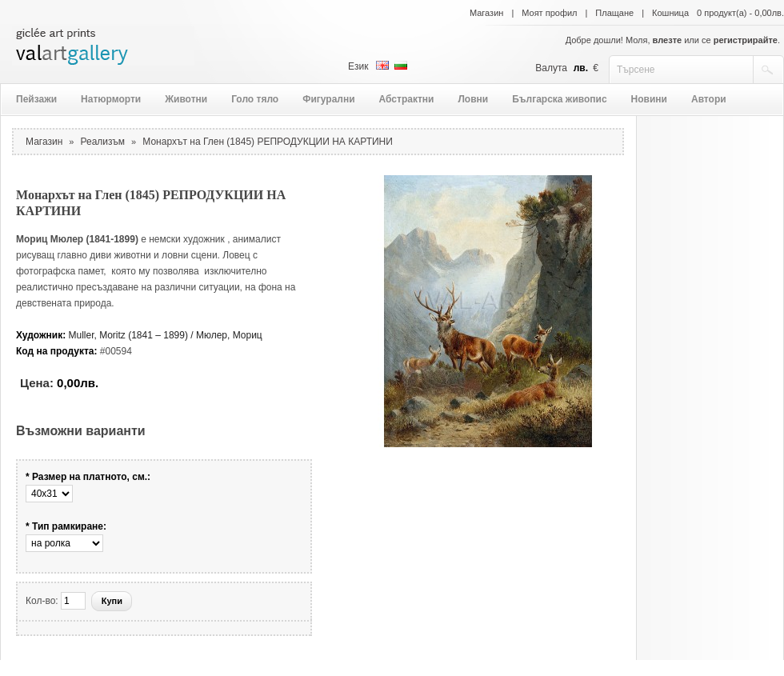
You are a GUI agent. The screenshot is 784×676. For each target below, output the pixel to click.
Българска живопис (559, 99)
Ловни (473, 99)
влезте (668, 40)
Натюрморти (111, 99)
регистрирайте (746, 40)
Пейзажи (36, 99)
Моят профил (549, 13)
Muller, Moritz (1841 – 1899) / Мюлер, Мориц (166, 335)
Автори (709, 99)
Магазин (486, 13)
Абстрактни (407, 99)
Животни (186, 99)
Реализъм (103, 142)
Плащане (614, 13)
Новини (649, 99)
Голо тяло (255, 99)
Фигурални (328, 99)
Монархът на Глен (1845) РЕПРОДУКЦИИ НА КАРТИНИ (268, 142)
